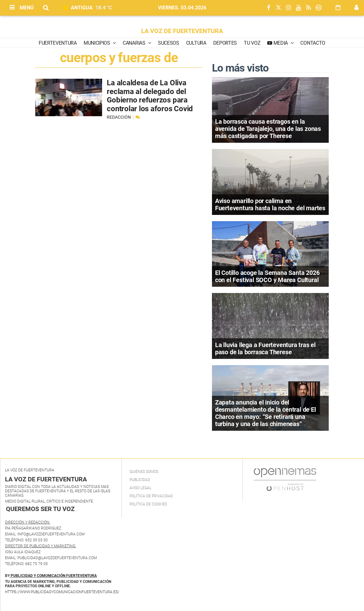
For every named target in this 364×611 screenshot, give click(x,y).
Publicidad (140, 480)
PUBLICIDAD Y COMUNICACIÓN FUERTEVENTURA (54, 576)
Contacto (313, 43)
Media (281, 43)
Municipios (97, 43)
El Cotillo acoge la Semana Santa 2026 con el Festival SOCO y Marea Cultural (267, 276)
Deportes (225, 43)
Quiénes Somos (144, 472)
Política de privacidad (151, 496)
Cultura (196, 43)
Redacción (119, 117)
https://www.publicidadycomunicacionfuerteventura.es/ (62, 592)
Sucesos (169, 43)
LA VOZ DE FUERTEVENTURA (182, 31)
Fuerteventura (58, 43)
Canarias (135, 43)
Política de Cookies (148, 504)
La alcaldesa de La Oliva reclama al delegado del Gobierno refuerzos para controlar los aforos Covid (150, 96)
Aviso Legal (140, 488)
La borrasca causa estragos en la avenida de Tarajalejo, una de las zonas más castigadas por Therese (268, 129)
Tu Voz (252, 43)
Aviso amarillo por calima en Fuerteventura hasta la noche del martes (270, 204)
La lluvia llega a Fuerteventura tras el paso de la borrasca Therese (265, 348)
